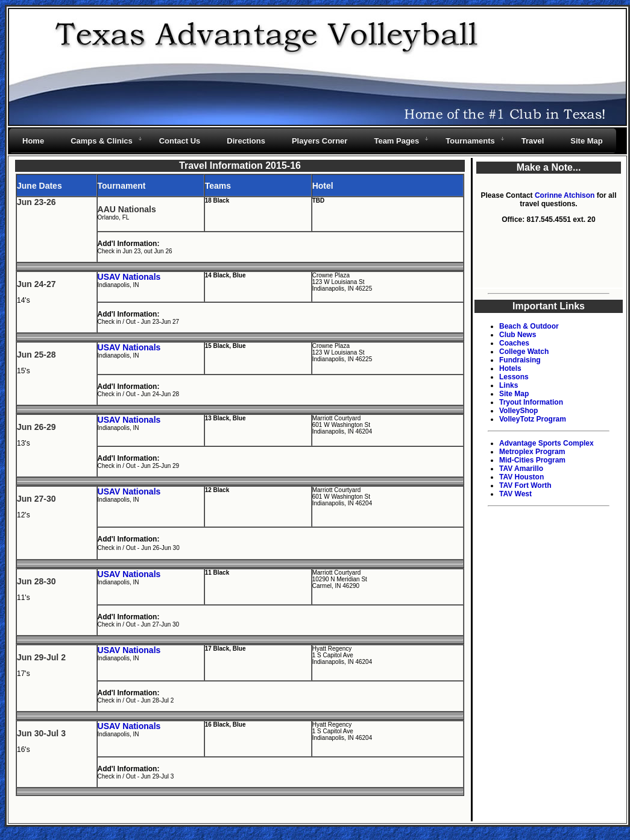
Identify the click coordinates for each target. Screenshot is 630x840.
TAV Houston (521, 477)
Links (509, 385)
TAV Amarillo (521, 469)
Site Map (514, 394)
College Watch (524, 352)
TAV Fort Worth (525, 485)
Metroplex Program (532, 452)
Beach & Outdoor (529, 326)
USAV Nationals (129, 277)
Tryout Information (531, 402)
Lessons (514, 377)
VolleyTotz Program (533, 419)
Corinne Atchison (565, 195)
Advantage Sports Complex (547, 443)
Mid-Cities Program (532, 460)
